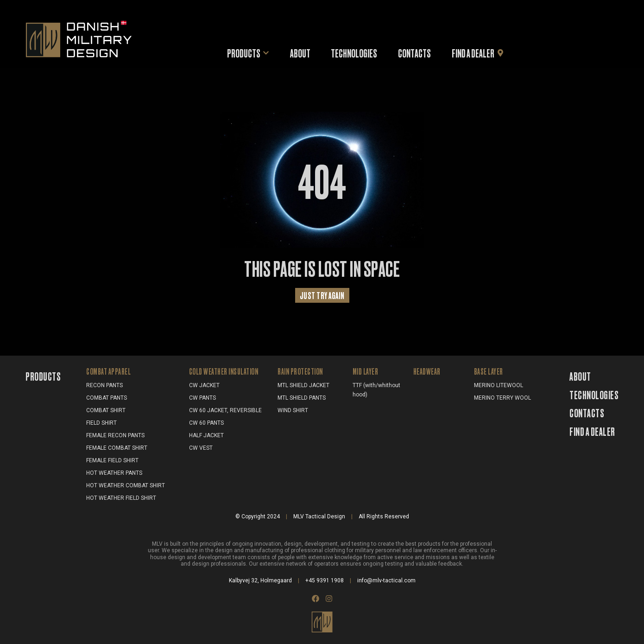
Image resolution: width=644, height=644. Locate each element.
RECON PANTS (104, 385)
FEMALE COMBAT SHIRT (117, 448)
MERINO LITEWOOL (499, 385)
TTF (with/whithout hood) (376, 390)
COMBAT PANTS (107, 398)
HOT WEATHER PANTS (114, 473)
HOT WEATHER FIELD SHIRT (121, 498)
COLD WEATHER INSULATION (224, 371)
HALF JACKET (206, 435)
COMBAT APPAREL (108, 371)
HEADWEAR (427, 371)
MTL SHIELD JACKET (303, 385)
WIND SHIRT (293, 410)
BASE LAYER (489, 371)
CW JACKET (204, 385)
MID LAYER (366, 371)
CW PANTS (202, 398)
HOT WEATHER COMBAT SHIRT (126, 485)
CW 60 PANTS (206, 423)
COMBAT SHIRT (106, 410)
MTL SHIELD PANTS (302, 398)
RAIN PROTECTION (300, 371)
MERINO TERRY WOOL (502, 398)
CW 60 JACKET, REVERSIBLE (225, 410)
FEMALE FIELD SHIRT (112, 460)
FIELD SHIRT (101, 423)
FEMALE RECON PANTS (115, 435)
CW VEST (201, 448)
